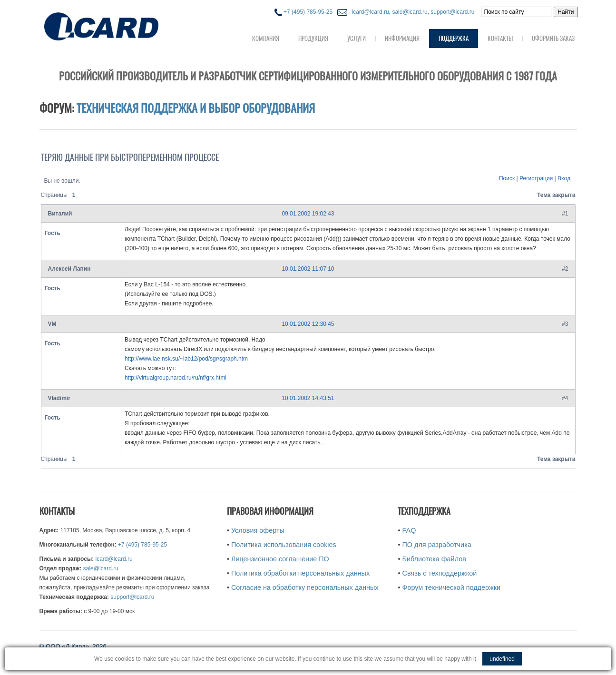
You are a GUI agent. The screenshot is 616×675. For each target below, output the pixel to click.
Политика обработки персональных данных (300, 573)
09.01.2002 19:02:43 (308, 214)
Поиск (507, 178)
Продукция (313, 38)
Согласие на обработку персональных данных (305, 587)
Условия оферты (258, 530)
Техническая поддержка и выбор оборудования (196, 108)
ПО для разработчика (437, 545)
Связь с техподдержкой (440, 573)
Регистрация (536, 178)
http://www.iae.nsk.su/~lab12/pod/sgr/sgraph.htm (186, 359)
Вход (564, 178)
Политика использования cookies (284, 545)
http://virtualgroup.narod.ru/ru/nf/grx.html (176, 378)
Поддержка (454, 38)
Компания (266, 38)
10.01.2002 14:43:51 (308, 398)
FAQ (409, 530)
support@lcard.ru (452, 12)
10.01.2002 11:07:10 (308, 269)
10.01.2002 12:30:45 (308, 324)
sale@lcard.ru (410, 12)
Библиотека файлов (434, 559)
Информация (402, 38)
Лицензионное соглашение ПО (280, 559)
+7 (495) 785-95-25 (303, 12)
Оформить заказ (553, 38)
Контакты (500, 38)
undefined (502, 659)
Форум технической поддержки (451, 587)
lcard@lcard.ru (369, 12)
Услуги (357, 38)
